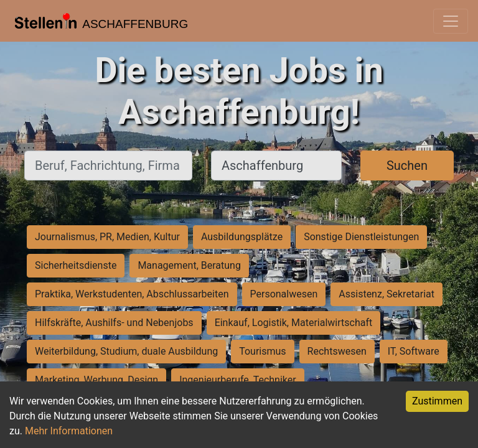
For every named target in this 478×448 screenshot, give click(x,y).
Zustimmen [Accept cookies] (437, 401)
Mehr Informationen (69, 431)
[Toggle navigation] (451, 21)
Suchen (407, 166)
